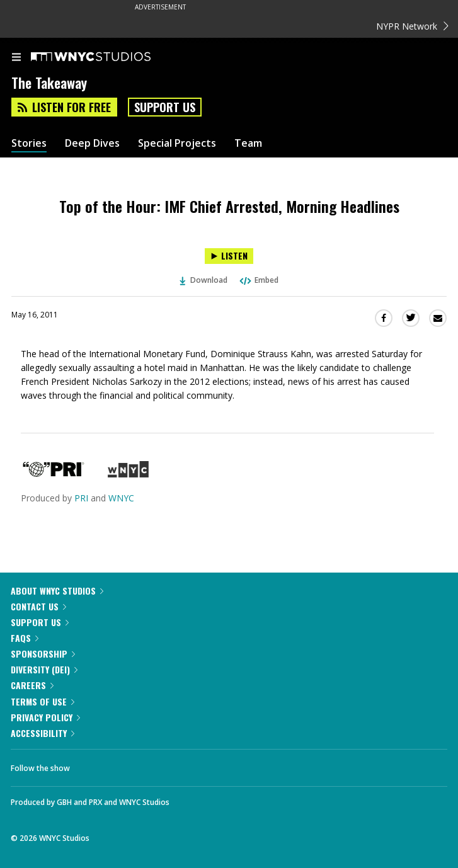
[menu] (16, 58)
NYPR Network (412, 26)
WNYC (121, 498)
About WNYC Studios (57, 591)
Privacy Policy (45, 717)
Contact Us (38, 606)
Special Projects (177, 143)
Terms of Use (43, 701)
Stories (29, 143)
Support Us (165, 107)
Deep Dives (92, 143)
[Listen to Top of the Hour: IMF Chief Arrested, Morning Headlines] (229, 256)
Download (203, 280)
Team (248, 143)
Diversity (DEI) (44, 669)
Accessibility (43, 733)
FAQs (25, 638)
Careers (32, 685)
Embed (258, 280)
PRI (81, 498)
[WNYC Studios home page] (106, 57)
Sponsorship (43, 654)
